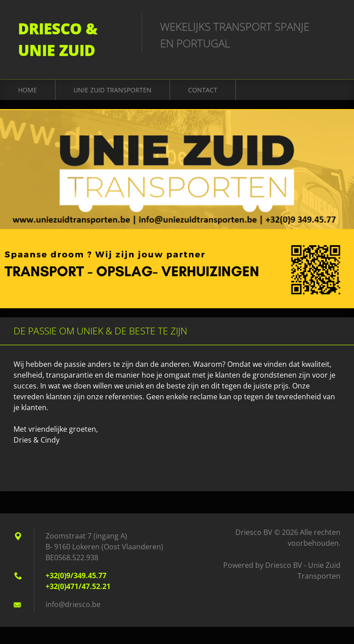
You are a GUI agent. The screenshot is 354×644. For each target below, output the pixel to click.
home (28, 90)
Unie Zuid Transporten (113, 90)
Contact (203, 90)
